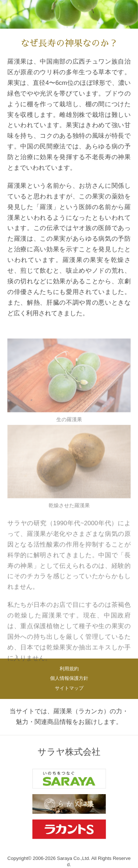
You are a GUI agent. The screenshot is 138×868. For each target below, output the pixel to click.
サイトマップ (69, 688)
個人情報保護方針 (69, 678)
